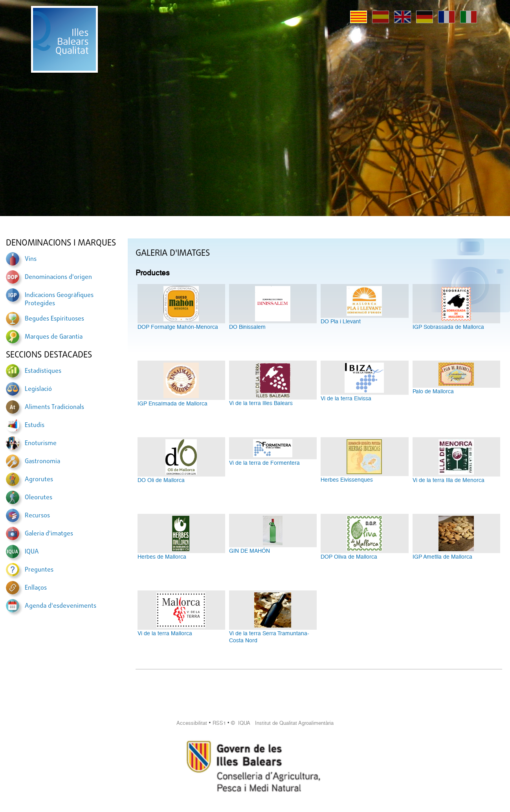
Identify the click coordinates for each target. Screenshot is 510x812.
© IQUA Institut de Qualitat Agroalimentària (282, 723)
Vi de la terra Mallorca (165, 633)
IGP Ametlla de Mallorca (442, 557)
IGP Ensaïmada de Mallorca (172, 403)
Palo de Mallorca (433, 391)
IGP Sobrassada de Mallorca (448, 327)
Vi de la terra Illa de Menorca (449, 480)
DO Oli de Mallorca (161, 480)
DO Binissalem (247, 327)
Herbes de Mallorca (162, 557)
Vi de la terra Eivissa (346, 398)
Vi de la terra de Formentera (264, 463)
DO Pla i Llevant (341, 321)
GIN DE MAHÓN (249, 551)
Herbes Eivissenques (347, 480)
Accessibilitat (192, 723)
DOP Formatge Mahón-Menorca (178, 327)
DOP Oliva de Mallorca (349, 557)
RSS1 (219, 723)
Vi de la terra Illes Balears (261, 403)
